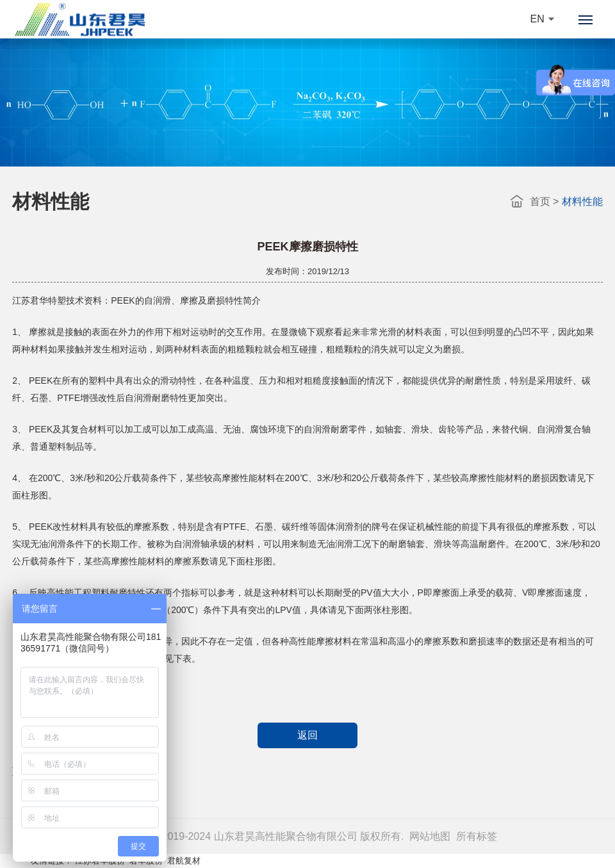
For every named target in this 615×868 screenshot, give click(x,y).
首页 (540, 201)
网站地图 (430, 836)
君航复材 (184, 861)
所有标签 (477, 836)
